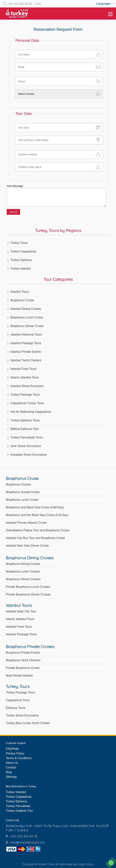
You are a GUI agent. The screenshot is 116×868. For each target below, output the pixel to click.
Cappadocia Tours (18, 700)
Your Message (15, 186)
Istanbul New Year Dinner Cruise (27, 546)
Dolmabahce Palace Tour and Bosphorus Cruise (37, 530)
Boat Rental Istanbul (19, 676)
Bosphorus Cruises (18, 484)
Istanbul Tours (20, 292)
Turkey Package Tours (25, 395)
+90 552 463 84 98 (24, 836)
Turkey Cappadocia (23, 251)
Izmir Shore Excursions (26, 446)
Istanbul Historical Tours (26, 335)
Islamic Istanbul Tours (25, 377)
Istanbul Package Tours (26, 343)
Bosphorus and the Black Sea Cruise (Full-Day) (37, 515)
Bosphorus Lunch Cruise (27, 317)
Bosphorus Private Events (23, 653)
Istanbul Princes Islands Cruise (26, 523)
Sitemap (11, 777)
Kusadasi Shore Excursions (29, 455)
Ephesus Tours (16, 708)
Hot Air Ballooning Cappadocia (31, 412)
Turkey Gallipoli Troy (19, 811)
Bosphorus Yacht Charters (23, 660)
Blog (9, 772)
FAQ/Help (12, 749)
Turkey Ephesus (21, 260)
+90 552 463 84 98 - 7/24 (24, 4)
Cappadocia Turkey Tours (27, 403)
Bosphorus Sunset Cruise (23, 492)
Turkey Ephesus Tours (25, 420)
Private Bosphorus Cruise (23, 668)
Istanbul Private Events (26, 352)
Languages (104, 4)
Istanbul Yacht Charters (26, 360)
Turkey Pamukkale (18, 806)
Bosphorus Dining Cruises (23, 564)
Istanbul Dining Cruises (26, 309)
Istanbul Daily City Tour (21, 611)
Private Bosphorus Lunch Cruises (28, 587)
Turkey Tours (19, 243)
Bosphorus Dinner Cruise (27, 326)
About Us (12, 763)
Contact (11, 767)
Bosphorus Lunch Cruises (23, 571)
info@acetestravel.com (28, 842)
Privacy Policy (15, 753)
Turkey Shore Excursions (22, 715)
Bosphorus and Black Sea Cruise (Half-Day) (35, 507)
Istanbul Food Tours (23, 369)
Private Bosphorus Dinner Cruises (28, 594)
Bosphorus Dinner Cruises (23, 579)
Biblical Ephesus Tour (25, 429)
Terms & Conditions (19, 758)
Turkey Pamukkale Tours (27, 437)
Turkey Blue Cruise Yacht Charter (28, 723)
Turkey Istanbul (21, 269)
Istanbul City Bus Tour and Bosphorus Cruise (35, 538)
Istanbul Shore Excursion (27, 386)
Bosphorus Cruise (22, 300)
